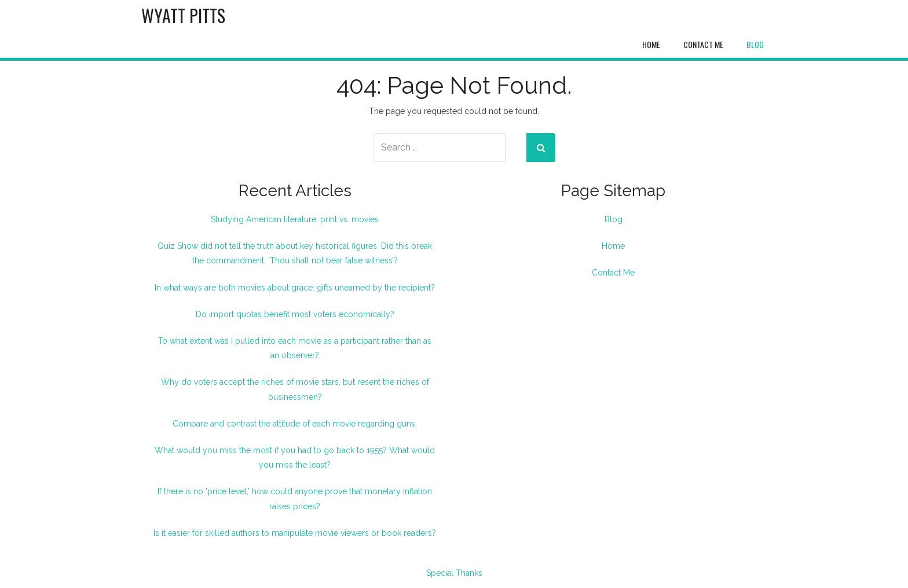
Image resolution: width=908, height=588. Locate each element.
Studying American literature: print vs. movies (295, 219)
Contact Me (703, 44)
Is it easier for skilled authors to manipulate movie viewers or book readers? (295, 533)
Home (651, 44)
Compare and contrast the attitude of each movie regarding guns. (295, 424)
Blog (755, 44)
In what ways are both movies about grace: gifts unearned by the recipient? (295, 288)
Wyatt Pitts (183, 15)
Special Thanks (454, 573)
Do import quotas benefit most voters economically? (295, 314)
